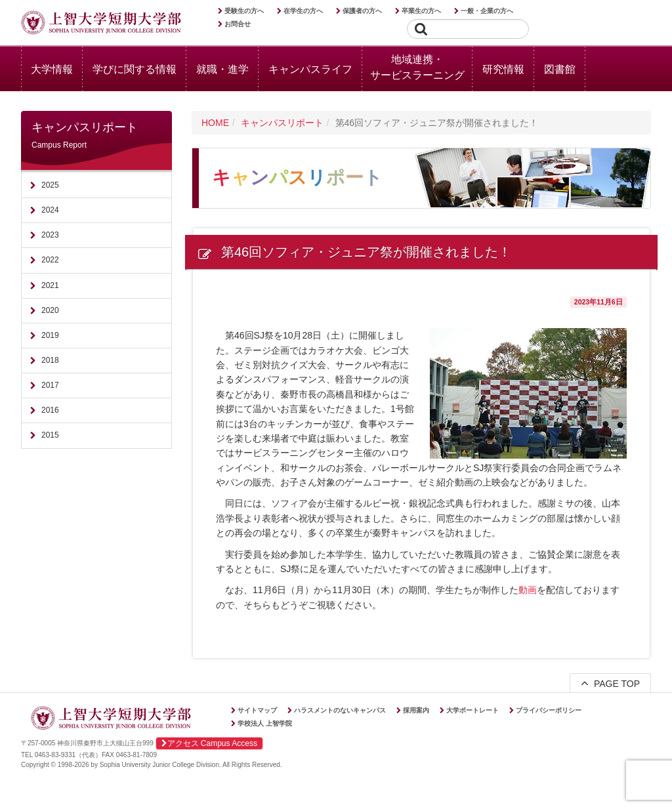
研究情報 (503, 69)
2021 (50, 285)
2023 (50, 235)
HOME (215, 123)
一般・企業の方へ (487, 11)
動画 (528, 590)
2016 (50, 410)
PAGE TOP (610, 683)
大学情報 (52, 69)
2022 (50, 260)
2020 (50, 310)
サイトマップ (257, 710)
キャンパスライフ (310, 69)
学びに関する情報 (135, 69)
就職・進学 (222, 69)
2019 (50, 335)
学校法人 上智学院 (265, 723)
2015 (50, 435)
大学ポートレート (472, 710)
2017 (50, 385)
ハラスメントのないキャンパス (340, 710)
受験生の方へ (244, 11)
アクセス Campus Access (209, 743)
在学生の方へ (303, 11)
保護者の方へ (362, 11)
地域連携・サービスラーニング (417, 67)
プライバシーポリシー (549, 710)
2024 (50, 210)
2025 (50, 185)
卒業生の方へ (421, 11)
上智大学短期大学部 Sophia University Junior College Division (101, 24)
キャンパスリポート (282, 123)
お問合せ (238, 24)
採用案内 (416, 710)
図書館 (560, 69)
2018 (50, 360)
